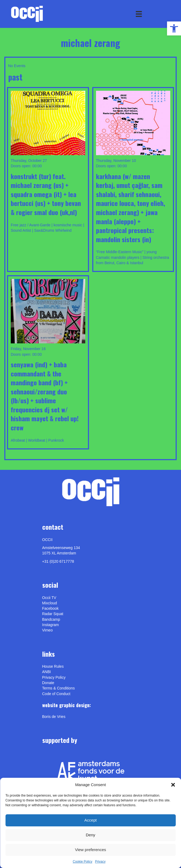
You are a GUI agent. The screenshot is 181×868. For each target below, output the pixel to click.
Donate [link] (48, 683)
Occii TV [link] (49, 598)
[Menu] (139, 14)
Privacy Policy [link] (54, 677)
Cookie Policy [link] (82, 862)
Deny (90, 835)
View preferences (91, 850)
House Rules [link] (53, 666)
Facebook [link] (50, 608)
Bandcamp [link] (51, 619)
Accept (91, 820)
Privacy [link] (100, 862)
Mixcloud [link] (50, 603)
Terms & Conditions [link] (58, 688)
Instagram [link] (51, 625)
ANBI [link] (47, 672)
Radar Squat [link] (53, 614)
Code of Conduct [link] (56, 694)
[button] (173, 785)
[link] (174, 28)
